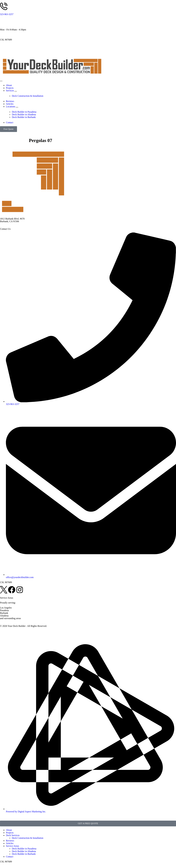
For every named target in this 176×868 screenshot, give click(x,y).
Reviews (10, 841)
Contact (10, 857)
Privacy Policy (7, 631)
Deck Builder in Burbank (24, 854)
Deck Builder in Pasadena (24, 849)
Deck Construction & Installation (28, 838)
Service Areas (12, 846)
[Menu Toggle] (1, 81)
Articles (10, 843)
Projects (10, 833)
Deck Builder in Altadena (24, 851)
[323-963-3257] (4, 6)
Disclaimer (21, 631)
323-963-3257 (7, 14)
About (9, 830)
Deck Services (13, 835)
